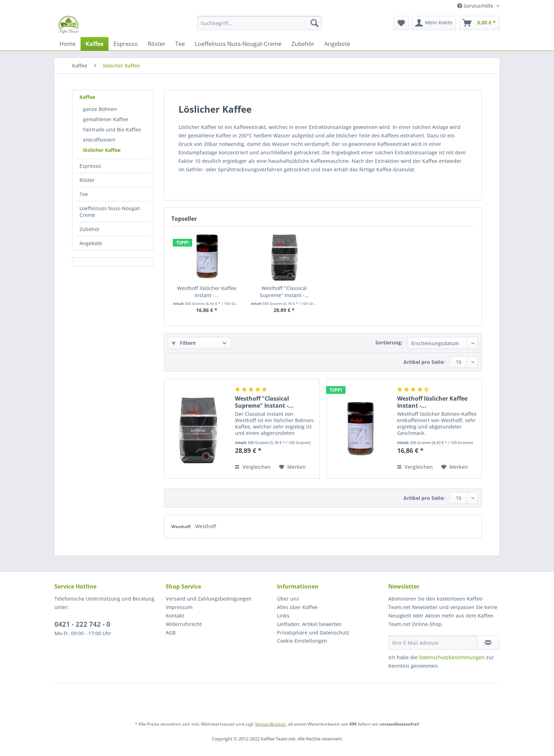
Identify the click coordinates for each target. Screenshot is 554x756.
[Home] (67, 44)
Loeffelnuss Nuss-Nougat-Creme (110, 212)
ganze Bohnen (100, 109)
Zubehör (90, 229)
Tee (84, 194)
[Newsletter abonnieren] (488, 643)
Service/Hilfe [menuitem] (476, 6)
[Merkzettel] (401, 23)
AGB (171, 633)
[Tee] (180, 44)
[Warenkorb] (479, 23)
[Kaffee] (95, 44)
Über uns (288, 599)
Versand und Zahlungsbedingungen (209, 599)
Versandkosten (270, 724)
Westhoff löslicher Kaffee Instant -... (207, 292)
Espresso (90, 166)
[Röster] (157, 44)
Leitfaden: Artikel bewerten (309, 624)
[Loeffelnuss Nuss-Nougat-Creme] (238, 44)
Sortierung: (389, 342)
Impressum (179, 607)
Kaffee (87, 97)
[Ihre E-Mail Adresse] (433, 643)
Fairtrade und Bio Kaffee (112, 129)
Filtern (184, 343)
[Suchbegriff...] (260, 23)
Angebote (91, 243)
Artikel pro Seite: (424, 362)
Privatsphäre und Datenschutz (313, 633)
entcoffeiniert (99, 140)
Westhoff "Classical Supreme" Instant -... (284, 292)
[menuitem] (260, 26)
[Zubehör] (303, 44)
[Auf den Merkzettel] (292, 467)
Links (283, 616)
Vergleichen (253, 467)
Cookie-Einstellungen (302, 641)
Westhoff (181, 527)
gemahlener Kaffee (106, 119)
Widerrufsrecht (184, 624)
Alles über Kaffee (297, 607)
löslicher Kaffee (102, 150)
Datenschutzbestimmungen (452, 657)
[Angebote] (337, 44)
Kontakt (175, 616)
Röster (87, 180)
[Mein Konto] (434, 23)
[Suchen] (314, 23)
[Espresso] (126, 44)
